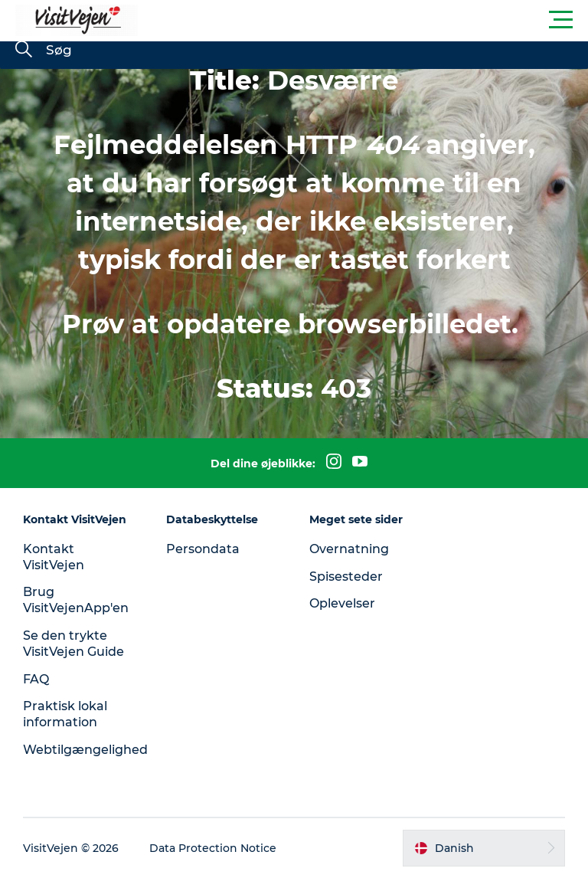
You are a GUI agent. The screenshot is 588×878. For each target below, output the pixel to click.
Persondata (203, 549)
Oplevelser (342, 603)
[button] (363, 20)
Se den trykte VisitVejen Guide (73, 644)
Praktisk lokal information (65, 714)
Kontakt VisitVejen (54, 557)
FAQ (36, 679)
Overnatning (349, 549)
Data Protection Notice (213, 848)
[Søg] (24, 51)
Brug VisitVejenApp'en (76, 600)
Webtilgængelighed (85, 750)
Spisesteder (346, 577)
